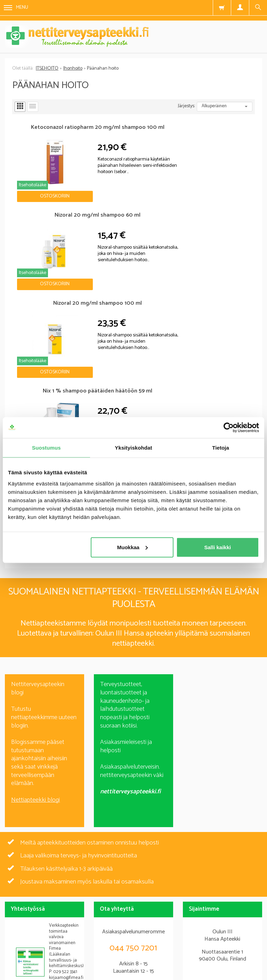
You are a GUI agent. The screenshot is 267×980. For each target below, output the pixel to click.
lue (171, 888)
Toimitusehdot (181, 940)
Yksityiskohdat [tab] (133, 448)
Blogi (80, 940)
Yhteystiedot (233, 940)
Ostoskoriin (43, 181)
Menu (16, 7)
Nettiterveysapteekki (29, 940)
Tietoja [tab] (221, 448)
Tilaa (134, 875)
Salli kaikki (218, 547)
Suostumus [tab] (46, 448)
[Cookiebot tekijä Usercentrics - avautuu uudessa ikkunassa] (229, 428)
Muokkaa (132, 547)
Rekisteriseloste (125, 940)
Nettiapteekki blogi (35, 579)
